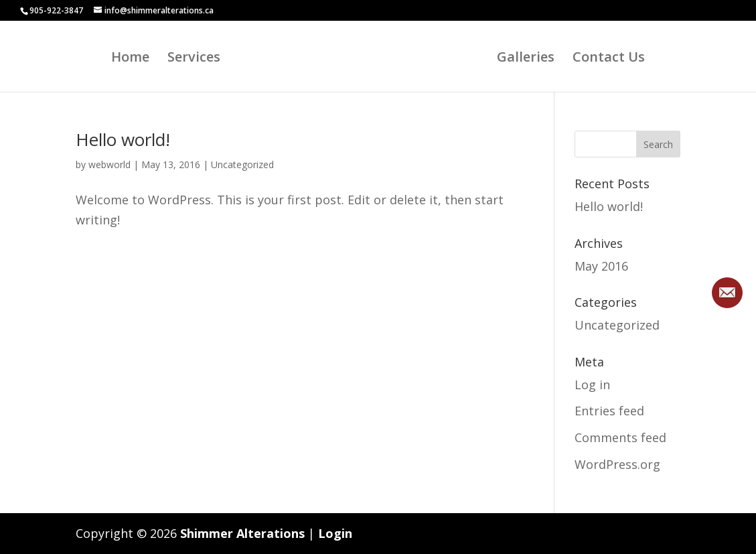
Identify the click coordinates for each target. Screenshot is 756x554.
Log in (592, 385)
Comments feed (620, 437)
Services (190, 59)
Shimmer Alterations (242, 533)
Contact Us (613, 59)
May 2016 (601, 266)
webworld (109, 164)
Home (126, 59)
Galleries (530, 59)
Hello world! (123, 139)
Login (335, 533)
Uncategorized (242, 164)
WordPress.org (617, 464)
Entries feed (609, 411)
